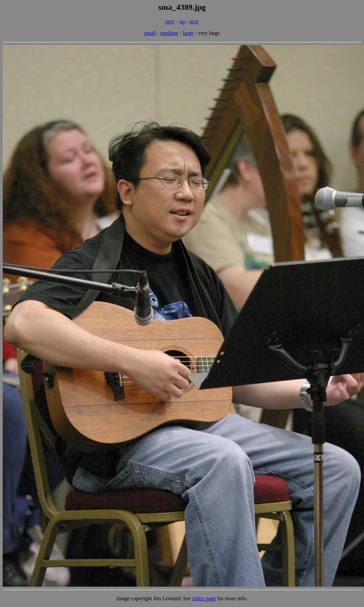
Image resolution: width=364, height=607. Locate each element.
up (182, 21)
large (188, 33)
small (150, 33)
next (194, 21)
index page (204, 598)
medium (169, 33)
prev (170, 21)
